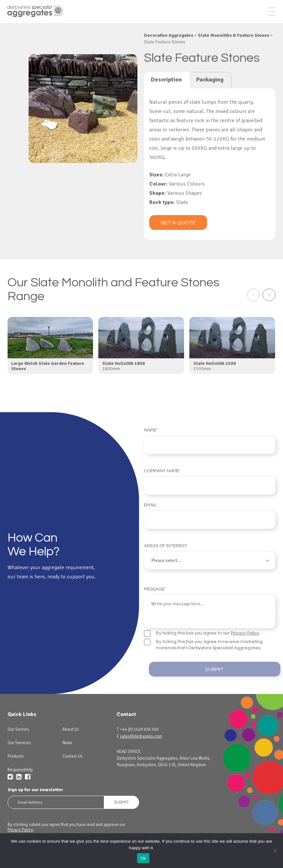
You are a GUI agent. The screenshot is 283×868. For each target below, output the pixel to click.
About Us (71, 737)
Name (210, 450)
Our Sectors (18, 737)
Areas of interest (210, 565)
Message (210, 615)
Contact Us (72, 764)
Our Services (19, 751)
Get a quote (178, 232)
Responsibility (20, 778)
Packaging (210, 88)
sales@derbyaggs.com (141, 744)
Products (16, 764)
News (67, 751)
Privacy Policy (245, 640)
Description (166, 88)
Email (210, 525)
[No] (275, 851)
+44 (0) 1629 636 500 (139, 737)
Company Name (210, 490)
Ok (143, 858)
